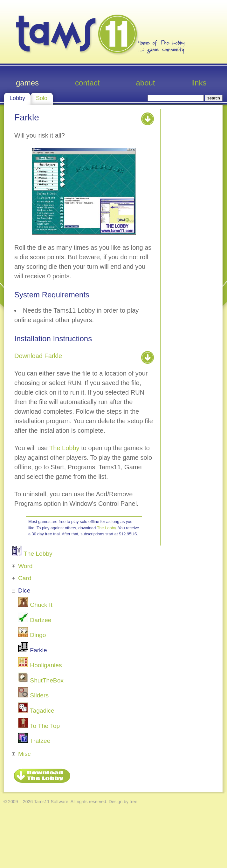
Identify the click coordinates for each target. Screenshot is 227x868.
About (145, 83)
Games (27, 83)
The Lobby (64, 448)
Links (199, 83)
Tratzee (34, 741)
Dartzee (35, 620)
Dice (24, 590)
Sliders (33, 695)
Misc (24, 754)
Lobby (17, 98)
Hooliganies (40, 665)
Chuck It (35, 605)
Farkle (33, 650)
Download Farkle (38, 356)
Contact (87, 83)
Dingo (32, 635)
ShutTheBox (41, 680)
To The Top (39, 726)
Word (25, 566)
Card (25, 578)
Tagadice (36, 711)
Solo (42, 98)
